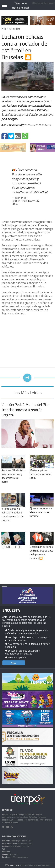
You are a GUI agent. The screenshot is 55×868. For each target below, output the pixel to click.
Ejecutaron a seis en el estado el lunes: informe (42, 508)
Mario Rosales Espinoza (16, 846)
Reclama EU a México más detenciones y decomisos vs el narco (13, 472)
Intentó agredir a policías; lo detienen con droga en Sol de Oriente (13, 510)
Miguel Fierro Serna (17, 841)
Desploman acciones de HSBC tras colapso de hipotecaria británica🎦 (42, 548)
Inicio (4, 29)
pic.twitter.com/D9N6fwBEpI (30, 192)
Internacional (15, 29)
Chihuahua (10, 854)
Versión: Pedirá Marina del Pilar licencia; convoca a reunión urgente (26, 410)
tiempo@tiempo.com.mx (15, 857)
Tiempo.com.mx (13, 865)
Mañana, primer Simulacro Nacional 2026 (42, 470)
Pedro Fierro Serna (17, 844)
